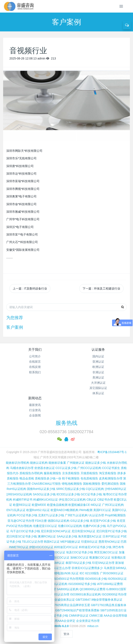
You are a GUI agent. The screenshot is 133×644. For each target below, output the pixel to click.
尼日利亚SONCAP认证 (56, 531)
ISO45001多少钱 (96, 579)
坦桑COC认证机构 (70, 526)
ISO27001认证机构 (55, 584)
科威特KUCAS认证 (46, 500)
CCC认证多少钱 (66, 468)
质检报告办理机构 (31, 473)
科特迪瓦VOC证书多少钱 (95, 547)
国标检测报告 (92, 484)
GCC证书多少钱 (91, 494)
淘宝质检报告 (108, 473)
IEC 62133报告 (89, 573)
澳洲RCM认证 (47, 536)
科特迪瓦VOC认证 (66, 547)
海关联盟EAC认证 (90, 536)
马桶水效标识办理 (22, 468)
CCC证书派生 (111, 468)
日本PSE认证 (111, 536)
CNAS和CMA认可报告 (46, 484)
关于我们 (35, 350)
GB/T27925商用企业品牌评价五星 (68, 605)
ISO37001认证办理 (57, 594)
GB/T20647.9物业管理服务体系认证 (99, 600)
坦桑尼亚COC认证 (45, 526)
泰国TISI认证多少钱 (78, 563)
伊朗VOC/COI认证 (41, 547)
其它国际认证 (98, 388)
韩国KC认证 (52, 542)
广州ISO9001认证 (112, 573)
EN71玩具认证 (16, 510)
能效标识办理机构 (18, 463)
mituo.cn (93, 626)
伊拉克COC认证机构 (72, 500)
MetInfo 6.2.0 (60, 626)
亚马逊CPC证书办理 (21, 521)
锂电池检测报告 (72, 484)
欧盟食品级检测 (57, 505)
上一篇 (30, 289)
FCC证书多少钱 (27, 515)
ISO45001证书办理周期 (69, 579)
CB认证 (91, 500)
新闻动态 (35, 398)
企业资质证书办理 (88, 621)
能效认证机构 (39, 463)
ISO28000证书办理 (114, 594)
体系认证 (98, 393)
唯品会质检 (27, 478)
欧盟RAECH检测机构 (65, 510)
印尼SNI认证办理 (103, 563)
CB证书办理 (105, 500)
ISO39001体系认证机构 (85, 594)
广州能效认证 (76, 463)
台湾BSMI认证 (55, 563)
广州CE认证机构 (113, 505)
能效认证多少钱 (96, 463)
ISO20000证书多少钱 (82, 584)
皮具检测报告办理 (111, 478)
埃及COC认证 (56, 552)
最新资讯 (35, 405)
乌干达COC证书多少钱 (25, 531)
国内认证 (98, 356)
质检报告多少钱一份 (48, 478)
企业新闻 (35, 415)
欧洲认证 (98, 367)
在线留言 (35, 362)
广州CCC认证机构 (89, 468)
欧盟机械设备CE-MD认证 (85, 505)
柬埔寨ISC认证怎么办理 (55, 568)
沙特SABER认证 (116, 489)
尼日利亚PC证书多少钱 (111, 531)
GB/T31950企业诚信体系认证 (56, 600)
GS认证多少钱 (80, 521)
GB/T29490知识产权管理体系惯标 (77, 610)
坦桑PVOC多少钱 (94, 526)
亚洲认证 (98, 362)
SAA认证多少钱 (67, 536)
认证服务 (98, 350)
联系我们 (35, 372)
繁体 (66, 634)
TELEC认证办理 (32, 542)
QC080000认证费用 (92, 589)
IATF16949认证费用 (110, 584)
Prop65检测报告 (115, 515)
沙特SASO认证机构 (19, 494)
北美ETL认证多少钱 (51, 515)
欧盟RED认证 (22, 505)
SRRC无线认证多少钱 (70, 489)
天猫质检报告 (89, 473)
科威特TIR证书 (23, 500)
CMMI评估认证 (79, 616)
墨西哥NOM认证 (109, 542)
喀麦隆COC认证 (100, 558)
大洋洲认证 (98, 383)
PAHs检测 (86, 510)
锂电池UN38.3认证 (66, 573)
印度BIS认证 (89, 542)
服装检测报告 (52, 473)
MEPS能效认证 (70, 542)
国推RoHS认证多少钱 (41, 489)
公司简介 (35, 356)
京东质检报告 (71, 473)
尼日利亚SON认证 (83, 531)
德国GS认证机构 (59, 521)
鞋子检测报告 (71, 478)
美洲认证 (98, 377)
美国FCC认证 (102, 510)
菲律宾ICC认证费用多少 (87, 568)
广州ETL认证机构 (76, 515)
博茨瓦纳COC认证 (106, 552)
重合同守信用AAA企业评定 (58, 621)
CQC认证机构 (95, 489)
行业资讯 (35, 410)
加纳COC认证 (79, 558)
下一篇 (101, 289)
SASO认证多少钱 (44, 494)
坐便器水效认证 (45, 468)
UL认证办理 (96, 515)
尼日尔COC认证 (59, 558)
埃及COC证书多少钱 (80, 552)
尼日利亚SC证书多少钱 (21, 536)
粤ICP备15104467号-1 (112, 452)
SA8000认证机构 (68, 589)
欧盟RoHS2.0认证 (38, 510)
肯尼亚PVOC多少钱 (103, 521)
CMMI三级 (96, 616)
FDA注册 (41, 521)
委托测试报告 (110, 484)
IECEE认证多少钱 (68, 494)
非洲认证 (98, 372)
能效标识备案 (57, 463)
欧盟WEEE (39, 505)
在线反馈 (35, 367)
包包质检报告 (89, 478)
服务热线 (66, 423)
